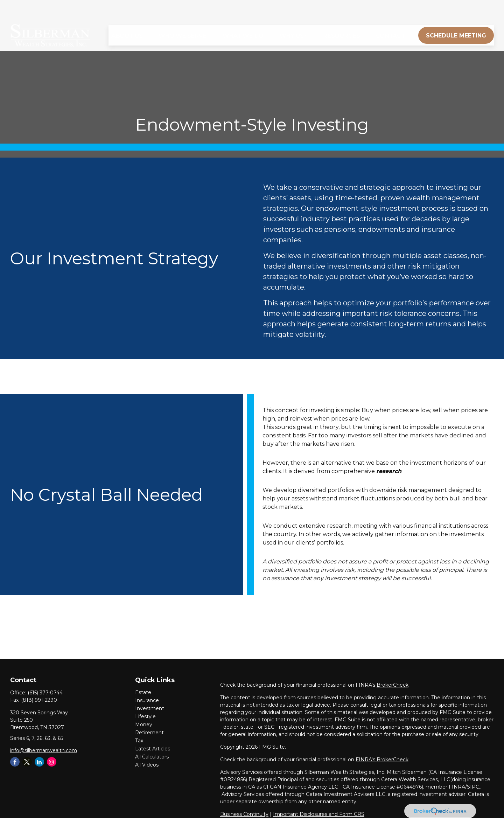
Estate (143, 692)
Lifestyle (145, 716)
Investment (150, 708)
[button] (127, 15)
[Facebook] (15, 762)
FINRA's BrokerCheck (382, 760)
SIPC (473, 787)
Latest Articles (153, 749)
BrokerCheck (393, 685)
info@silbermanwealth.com (44, 750)
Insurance (147, 700)
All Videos (147, 765)
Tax (139, 741)
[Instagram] (52, 762)
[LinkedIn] (39, 762)
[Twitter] (27, 762)
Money (144, 725)
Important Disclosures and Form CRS (319, 814)
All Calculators (152, 757)
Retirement (149, 733)
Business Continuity (244, 814)
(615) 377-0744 (45, 693)
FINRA (457, 787)
